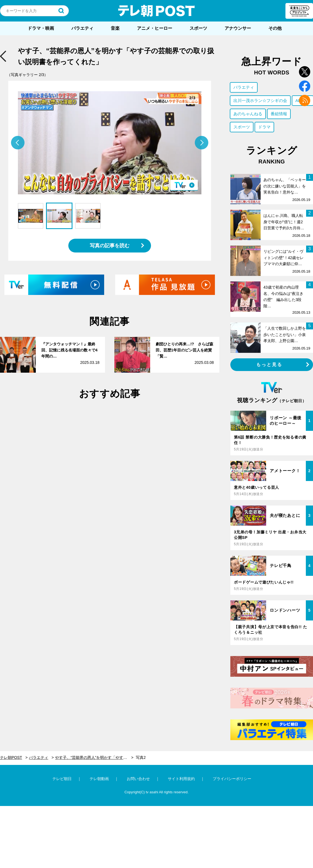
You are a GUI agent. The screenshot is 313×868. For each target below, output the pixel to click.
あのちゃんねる (248, 114)
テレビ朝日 (62, 779)
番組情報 (279, 114)
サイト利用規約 (181, 779)
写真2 (141, 757)
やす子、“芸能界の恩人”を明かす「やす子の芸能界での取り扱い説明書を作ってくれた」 (94, 757)
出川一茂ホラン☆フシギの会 (260, 100)
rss (305, 100)
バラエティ (82, 28)
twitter (305, 72)
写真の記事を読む (110, 246)
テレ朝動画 (99, 779)
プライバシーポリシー (232, 779)
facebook (305, 86)
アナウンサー (238, 28)
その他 (275, 28)
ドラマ (264, 127)
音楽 (115, 28)
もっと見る (269, 365)
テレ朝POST (156, 11)
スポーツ (198, 28)
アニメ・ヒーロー (155, 28)
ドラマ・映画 (41, 28)
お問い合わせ (138, 779)
